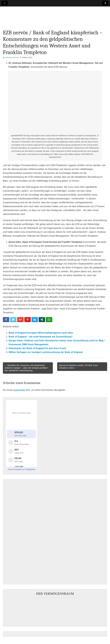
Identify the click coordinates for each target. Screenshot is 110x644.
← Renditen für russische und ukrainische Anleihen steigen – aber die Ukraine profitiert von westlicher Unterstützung (26, 368)
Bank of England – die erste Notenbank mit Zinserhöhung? (41, 337)
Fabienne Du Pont (12, 57)
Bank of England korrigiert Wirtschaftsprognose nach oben (41, 333)
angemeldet (19, 390)
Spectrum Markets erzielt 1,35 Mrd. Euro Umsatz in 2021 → (78, 367)
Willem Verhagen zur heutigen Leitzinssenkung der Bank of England (46, 352)
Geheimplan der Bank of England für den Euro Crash (37, 348)
